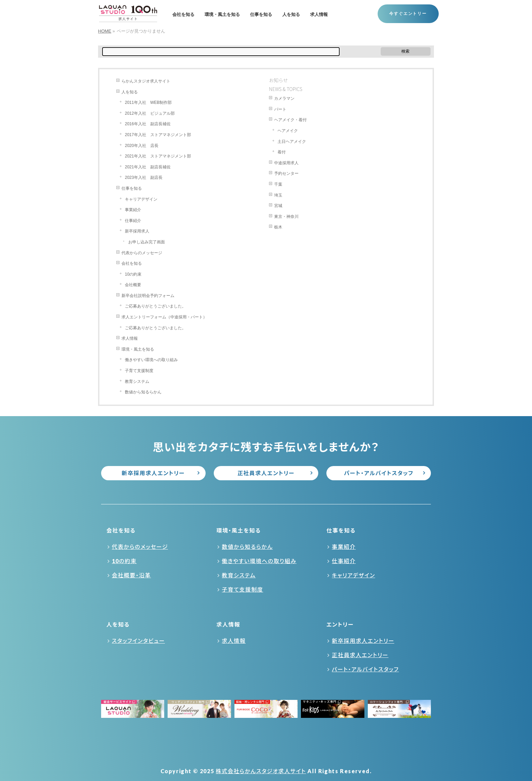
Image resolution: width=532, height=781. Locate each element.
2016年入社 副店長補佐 (148, 124)
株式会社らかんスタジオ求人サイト (261, 771)
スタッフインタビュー (139, 641)
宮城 (278, 206)
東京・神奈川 (286, 217)
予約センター (286, 173)
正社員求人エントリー (266, 473)
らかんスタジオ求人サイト (146, 81)
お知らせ (279, 80)
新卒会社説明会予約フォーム (148, 296)
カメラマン (284, 98)
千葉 (278, 184)
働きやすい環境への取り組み (151, 360)
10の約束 (133, 274)
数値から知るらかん (143, 392)
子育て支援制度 (139, 371)
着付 (282, 152)
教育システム (137, 382)
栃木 (278, 227)
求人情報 (130, 338)
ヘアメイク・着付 (290, 120)
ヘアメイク (288, 131)
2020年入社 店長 (142, 146)
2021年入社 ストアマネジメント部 (158, 156)
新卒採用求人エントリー (153, 473)
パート (280, 109)
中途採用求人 (286, 163)
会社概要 (133, 285)
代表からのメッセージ (142, 253)
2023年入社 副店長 (144, 178)
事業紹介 (133, 210)
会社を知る (132, 263)
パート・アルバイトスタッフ (379, 473)
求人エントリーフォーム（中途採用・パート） (164, 317)
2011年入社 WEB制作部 (148, 103)
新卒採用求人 (137, 231)
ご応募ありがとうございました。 (155, 306)
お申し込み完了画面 (147, 242)
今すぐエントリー (408, 14)
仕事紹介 (133, 221)
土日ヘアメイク (292, 142)
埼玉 (278, 195)
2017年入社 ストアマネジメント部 (158, 135)
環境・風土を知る (138, 349)
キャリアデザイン (141, 199)
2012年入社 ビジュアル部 (150, 113)
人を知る (130, 92)
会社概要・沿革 (131, 575)
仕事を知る (132, 188)
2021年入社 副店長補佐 (148, 167)
